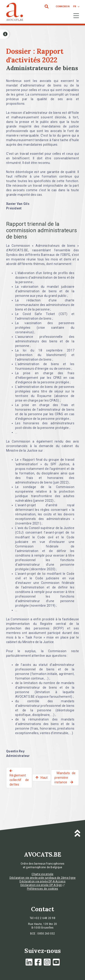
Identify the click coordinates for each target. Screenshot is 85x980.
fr (75, 6)
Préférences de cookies (43, 889)
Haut (44, 778)
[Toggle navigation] (76, 16)
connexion (63, 6)
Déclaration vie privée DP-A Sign (42, 885)
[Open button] (5, 34)
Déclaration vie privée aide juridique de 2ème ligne (43, 878)
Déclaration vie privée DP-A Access (42, 881)
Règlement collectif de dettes (19, 780)
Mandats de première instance (65, 778)
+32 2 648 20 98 (45, 918)
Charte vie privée (42, 874)
